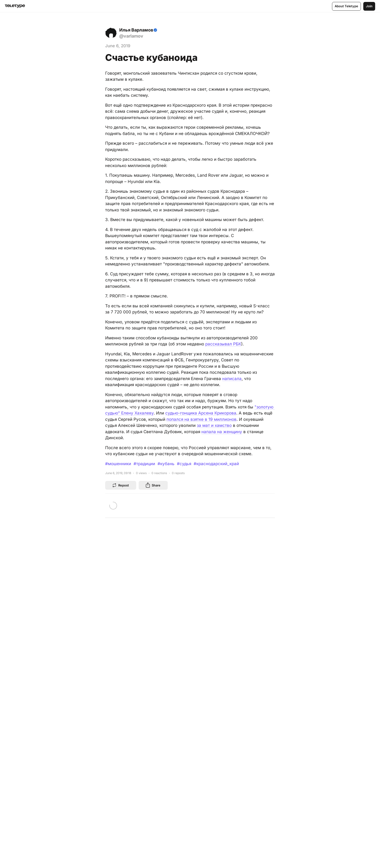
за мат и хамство (214, 425)
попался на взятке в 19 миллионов (202, 419)
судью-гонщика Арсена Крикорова (201, 413)
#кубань (166, 464)
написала (232, 379)
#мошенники (118, 464)
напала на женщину (222, 432)
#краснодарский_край (216, 464)
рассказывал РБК (223, 344)
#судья (184, 464)
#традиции (144, 464)
